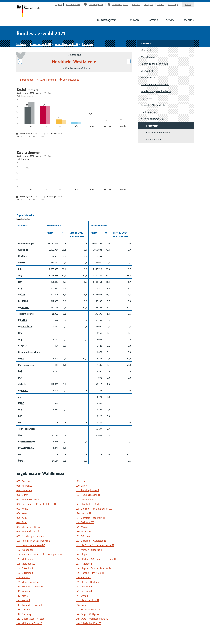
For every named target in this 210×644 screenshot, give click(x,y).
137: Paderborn (84, 563)
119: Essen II (83, 481)
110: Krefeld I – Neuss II (30, 586)
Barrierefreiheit (73, 4)
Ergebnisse (88, 44)
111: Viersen (23, 591)
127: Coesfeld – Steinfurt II (90, 518)
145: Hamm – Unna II (87, 600)
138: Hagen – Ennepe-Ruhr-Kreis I (94, 568)
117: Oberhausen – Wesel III (32, 619)
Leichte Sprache (94, 4)
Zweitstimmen (48, 80)
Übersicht (146, 50)
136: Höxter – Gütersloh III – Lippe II (96, 559)
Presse (188, 4)
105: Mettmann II (26, 563)
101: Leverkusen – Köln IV (31, 545)
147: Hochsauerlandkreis (89, 609)
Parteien (153, 20)
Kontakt (136, 4)
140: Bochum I (83, 577)
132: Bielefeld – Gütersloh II (91, 541)
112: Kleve (22, 596)
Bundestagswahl (107, 20)
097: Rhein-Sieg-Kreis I (29, 527)
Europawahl (133, 20)
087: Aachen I (24, 481)
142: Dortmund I (84, 586)
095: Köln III (23, 518)
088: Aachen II (24, 486)
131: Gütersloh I (84, 536)
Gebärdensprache (118, 4)
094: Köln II (23, 513)
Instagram (148, 4)
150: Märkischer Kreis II (88, 623)
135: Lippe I (82, 554)
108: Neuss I (23, 577)
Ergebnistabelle (71, 80)
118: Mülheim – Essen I (29, 623)
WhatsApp (173, 4)
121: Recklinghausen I (87, 490)
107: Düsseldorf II (26, 573)
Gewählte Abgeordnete (153, 105)
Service (170, 20)
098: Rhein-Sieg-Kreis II (29, 531)
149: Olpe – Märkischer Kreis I (92, 619)
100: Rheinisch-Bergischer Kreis (33, 541)
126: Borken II (83, 513)
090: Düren (22, 495)
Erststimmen (27, 80)
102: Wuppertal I (25, 550)
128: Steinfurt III (85, 522)
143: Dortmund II (85, 591)
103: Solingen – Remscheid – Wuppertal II (39, 554)
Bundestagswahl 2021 (41, 44)
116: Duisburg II (25, 614)
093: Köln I (22, 508)
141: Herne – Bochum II (89, 582)
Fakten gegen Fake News (154, 64)
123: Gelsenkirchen (86, 499)
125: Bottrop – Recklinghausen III (94, 508)
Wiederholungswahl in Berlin (156, 91)
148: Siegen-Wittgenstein (89, 614)
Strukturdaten (148, 77)
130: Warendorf (84, 531)
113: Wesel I (23, 600)
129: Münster (83, 527)
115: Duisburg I (25, 609)
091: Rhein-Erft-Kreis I (29, 499)
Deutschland (74, 55)
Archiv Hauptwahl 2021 (67, 44)
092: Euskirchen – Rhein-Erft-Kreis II (36, 504)
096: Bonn (22, 522)
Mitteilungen (148, 57)
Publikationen (148, 112)
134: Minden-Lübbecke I (89, 550)
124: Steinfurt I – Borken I (90, 504)
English (58, 4)
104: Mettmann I (25, 559)
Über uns (188, 20)
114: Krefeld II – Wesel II (30, 605)
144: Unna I (82, 596)
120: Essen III (83, 486)
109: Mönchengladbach (29, 582)
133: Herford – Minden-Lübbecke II (95, 545)
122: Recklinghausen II (88, 495)
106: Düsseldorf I (26, 568)
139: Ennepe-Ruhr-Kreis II (90, 573)
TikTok (160, 4)
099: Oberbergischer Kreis (30, 536)
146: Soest (81, 605)
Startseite (28, 11)
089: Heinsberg (24, 490)
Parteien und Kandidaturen (155, 84)
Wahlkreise (147, 71)
